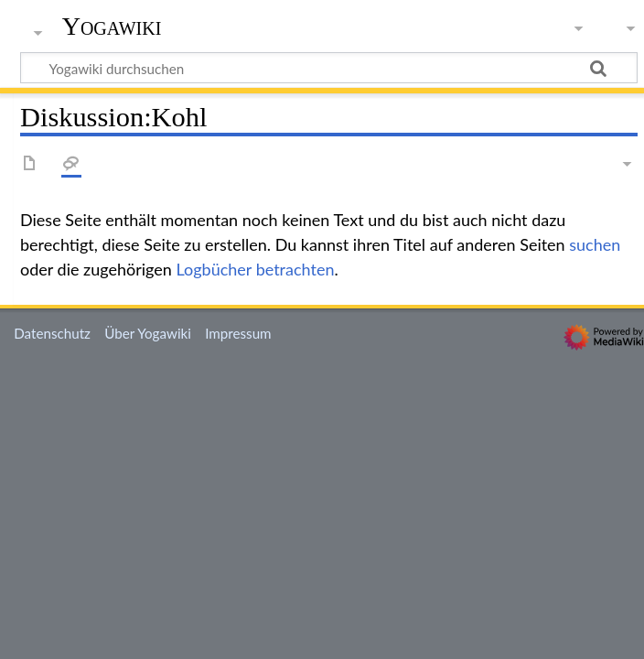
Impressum (238, 333)
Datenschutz (52, 333)
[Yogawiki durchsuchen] (329, 68)
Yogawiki (112, 27)
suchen (595, 244)
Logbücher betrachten (256, 269)
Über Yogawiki (148, 333)
